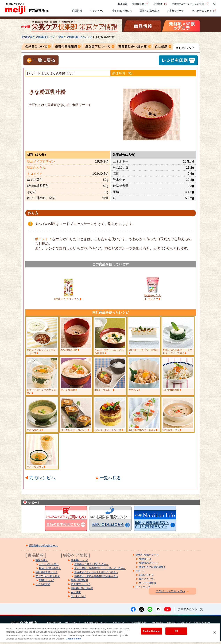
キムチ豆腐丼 (68, 390)
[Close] (215, 633)
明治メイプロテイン (67, 299)
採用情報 (123, 4)
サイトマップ (73, 623)
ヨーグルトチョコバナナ (74, 430)
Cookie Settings (202, 623)
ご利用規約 (157, 623)
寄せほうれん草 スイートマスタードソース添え (177, 351)
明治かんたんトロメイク (153, 297)
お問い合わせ (54, 623)
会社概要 (160, 4)
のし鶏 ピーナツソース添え (144, 350)
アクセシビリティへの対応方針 (129, 623)
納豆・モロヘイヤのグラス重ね (41, 392)
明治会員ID (140, 4)
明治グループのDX (179, 623)
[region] (110, 633)
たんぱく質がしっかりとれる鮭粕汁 (109, 351)
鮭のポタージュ (171, 430)
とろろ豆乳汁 (34, 430)
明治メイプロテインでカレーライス (41, 351)
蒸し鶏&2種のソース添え (142, 430)
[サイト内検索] (214, 4)
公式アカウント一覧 (190, 609)
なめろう (133, 390)
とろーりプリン (35, 467)
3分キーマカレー (104, 390)
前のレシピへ (42, 478)
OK (176, 631)
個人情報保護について (96, 623)
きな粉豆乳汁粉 (69, 350)
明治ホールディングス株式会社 (190, 4)
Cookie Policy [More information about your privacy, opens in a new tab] (73, 639)
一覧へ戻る (110, 478)
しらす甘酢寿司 (171, 390)
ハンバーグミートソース (108, 430)
